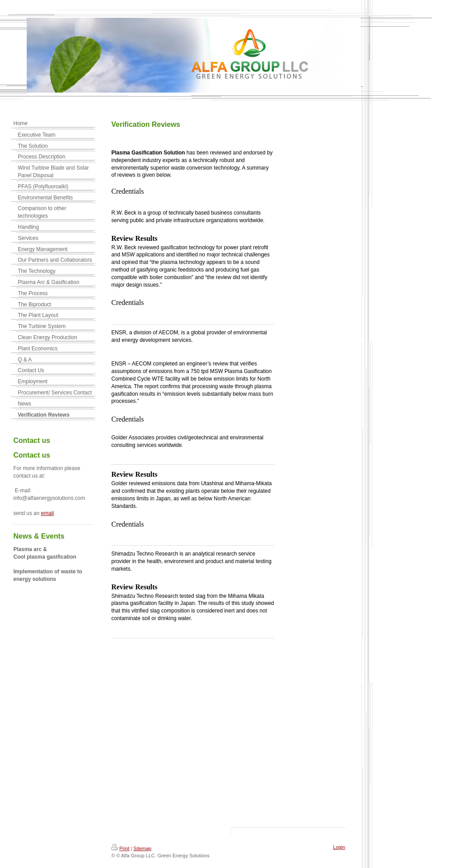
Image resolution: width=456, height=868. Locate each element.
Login (339, 847)
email (47, 513)
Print (120, 848)
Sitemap (142, 848)
